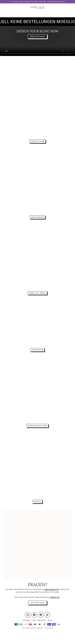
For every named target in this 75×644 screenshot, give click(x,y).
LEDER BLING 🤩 (38, 350)
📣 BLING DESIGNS (38, 217)
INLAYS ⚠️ (37, 502)
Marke (50, 620)
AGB (34, 620)
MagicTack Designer (38, 36)
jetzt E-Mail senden (37, 603)
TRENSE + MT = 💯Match (37, 293)
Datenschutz (42, 620)
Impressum (27, 620)
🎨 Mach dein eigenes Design (38, 426)
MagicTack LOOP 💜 (37, 141)
